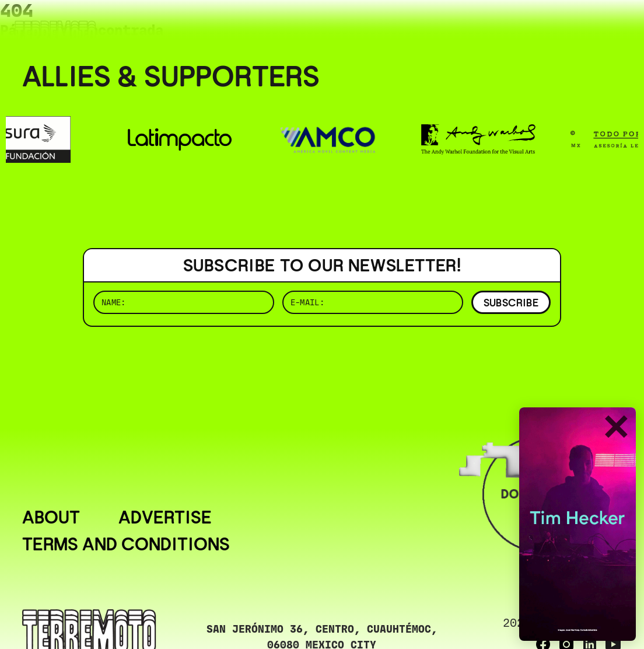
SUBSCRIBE (511, 303)
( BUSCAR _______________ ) (428, 26)
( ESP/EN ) (580, 26)
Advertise (165, 517)
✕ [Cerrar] (615, 428)
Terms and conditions (126, 544)
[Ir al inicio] (55, 33)
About (51, 517)
